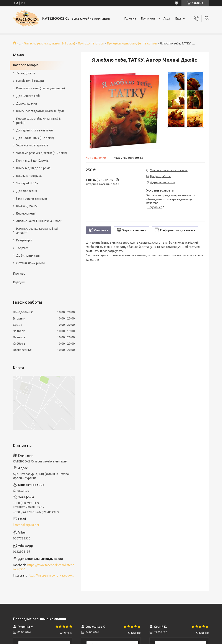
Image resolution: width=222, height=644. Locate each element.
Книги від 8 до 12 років (33, 161)
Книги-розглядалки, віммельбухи (40, 111)
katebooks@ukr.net (26, 525)
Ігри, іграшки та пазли (32, 198)
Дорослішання (27, 103)
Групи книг (149, 18)
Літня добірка (26, 73)
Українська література (32, 145)
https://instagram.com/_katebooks (51, 575)
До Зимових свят (28, 256)
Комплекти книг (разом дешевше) (41, 88)
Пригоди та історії (91, 43)
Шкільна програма (29, 176)
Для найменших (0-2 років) (35, 138)
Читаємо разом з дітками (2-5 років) (50, 43)
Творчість (23, 248)
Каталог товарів (26, 65)
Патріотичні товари (30, 81)
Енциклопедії (26, 213)
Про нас (19, 273)
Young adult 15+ (27, 183)
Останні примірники (30, 263)
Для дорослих (27, 191)
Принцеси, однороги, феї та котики (132, 43)
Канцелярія (24, 240)
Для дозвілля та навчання (35, 130)
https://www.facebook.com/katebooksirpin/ (44, 567)
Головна (130, 18)
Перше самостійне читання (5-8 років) (38, 121)
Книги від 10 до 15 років (33, 168)
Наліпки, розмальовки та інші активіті (37, 231)
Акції (167, 18)
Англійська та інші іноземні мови (39, 221)
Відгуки (19, 282)
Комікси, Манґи (27, 206)
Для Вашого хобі (28, 96)
